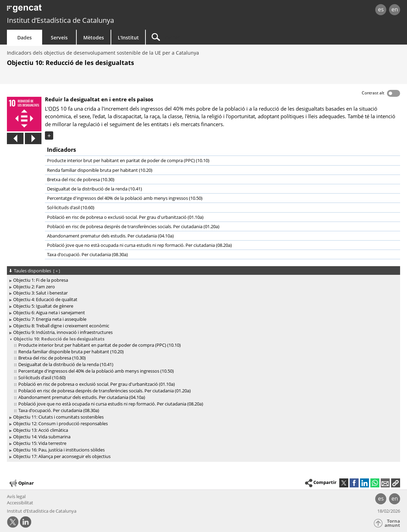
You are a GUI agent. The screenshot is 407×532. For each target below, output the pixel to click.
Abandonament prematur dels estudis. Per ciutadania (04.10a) (110, 236)
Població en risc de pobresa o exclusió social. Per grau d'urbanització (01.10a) (125, 217)
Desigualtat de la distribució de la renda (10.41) (94, 189)
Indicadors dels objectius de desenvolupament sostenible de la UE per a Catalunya (103, 53)
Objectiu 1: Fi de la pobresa (41, 280)
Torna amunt (392, 523)
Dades (25, 38)
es (381, 9)
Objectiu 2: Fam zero (34, 287)
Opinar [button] (21, 483)
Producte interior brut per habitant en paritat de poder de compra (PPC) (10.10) (128, 160)
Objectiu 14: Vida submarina (42, 437)
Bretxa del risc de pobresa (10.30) (81, 179)
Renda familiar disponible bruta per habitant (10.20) (100, 170)
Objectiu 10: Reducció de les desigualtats (59, 339)
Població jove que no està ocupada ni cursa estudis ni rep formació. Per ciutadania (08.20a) (139, 245)
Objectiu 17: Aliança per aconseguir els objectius (62, 456)
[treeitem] (202, 280)
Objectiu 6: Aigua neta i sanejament (49, 312)
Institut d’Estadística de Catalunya (60, 20)
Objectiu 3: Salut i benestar (40, 293)
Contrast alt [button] (373, 93)
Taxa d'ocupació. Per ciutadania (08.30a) (87, 254)
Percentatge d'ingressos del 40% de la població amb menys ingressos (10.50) (125, 198)
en (395, 9)
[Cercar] (205, 37)
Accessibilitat (20, 503)
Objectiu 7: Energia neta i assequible (50, 319)
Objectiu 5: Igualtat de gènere (43, 306)
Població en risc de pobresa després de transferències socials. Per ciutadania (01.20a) (133, 226)
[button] (396, 483)
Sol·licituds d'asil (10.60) (71, 207)
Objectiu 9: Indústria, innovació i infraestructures (63, 332)
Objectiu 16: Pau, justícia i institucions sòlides (59, 450)
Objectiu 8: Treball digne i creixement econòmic (61, 326)
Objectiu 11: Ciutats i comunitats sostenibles (58, 417)
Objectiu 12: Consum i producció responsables (60, 423)
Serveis (59, 38)
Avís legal (16, 496)
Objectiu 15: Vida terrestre (40, 443)
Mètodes (94, 38)
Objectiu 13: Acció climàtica (41, 430)
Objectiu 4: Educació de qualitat (45, 299)
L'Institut (128, 38)
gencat (86, 10)
